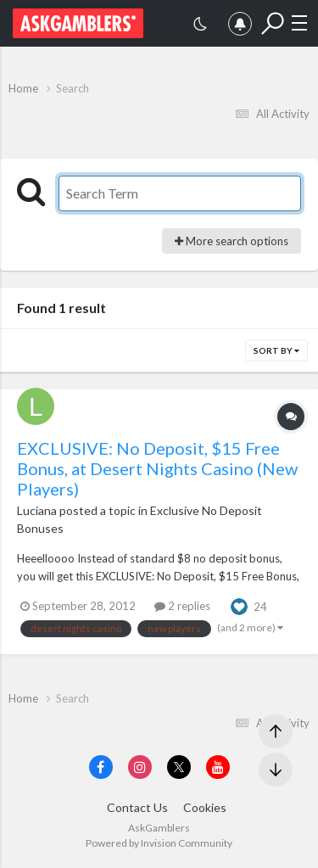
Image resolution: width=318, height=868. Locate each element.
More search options (232, 241)
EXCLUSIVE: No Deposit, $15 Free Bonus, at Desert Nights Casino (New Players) (157, 468)
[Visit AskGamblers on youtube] (218, 767)
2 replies (182, 606)
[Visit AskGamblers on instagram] (140, 767)
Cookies (205, 807)
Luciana (37, 510)
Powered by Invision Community (159, 843)
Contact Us (137, 807)
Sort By (276, 350)
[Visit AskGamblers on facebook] (101, 767)
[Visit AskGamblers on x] (179, 767)
